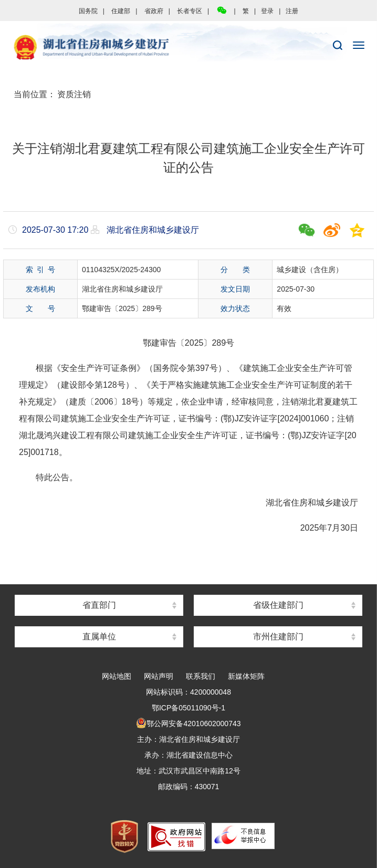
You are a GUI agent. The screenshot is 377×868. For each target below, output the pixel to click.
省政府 (154, 11)
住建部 (121, 11)
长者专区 (190, 11)
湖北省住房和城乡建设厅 (188, 48)
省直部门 (99, 605)
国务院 (88, 11)
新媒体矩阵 (246, 676)
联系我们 (201, 676)
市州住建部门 (278, 637)
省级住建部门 (278, 605)
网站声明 (159, 676)
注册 (292, 11)
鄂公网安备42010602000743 (188, 724)
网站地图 (117, 676)
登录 (267, 11)
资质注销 (74, 94)
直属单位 (99, 637)
